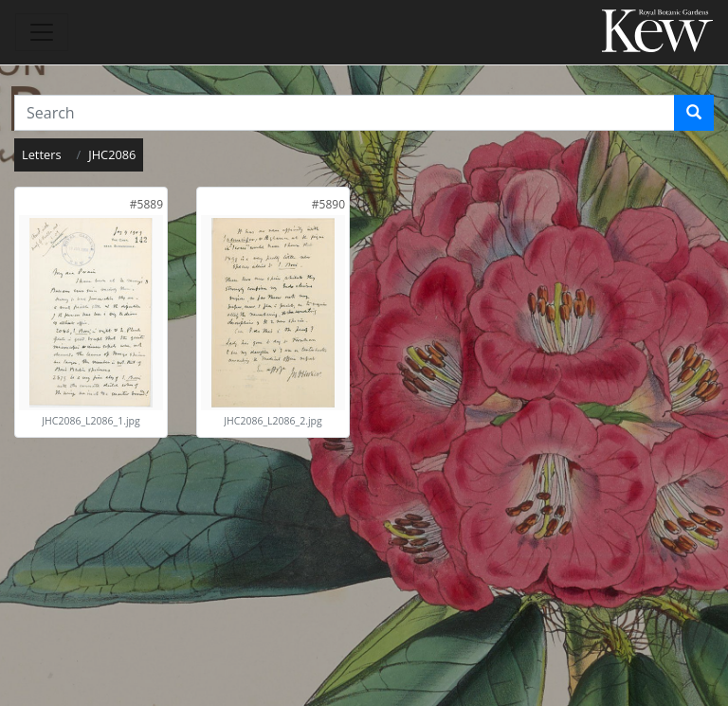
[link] (146, 204)
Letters (42, 154)
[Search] (694, 113)
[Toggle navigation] (42, 32)
